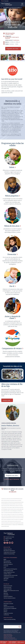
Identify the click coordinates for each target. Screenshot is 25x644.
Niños (13, 196)
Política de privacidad (8, 635)
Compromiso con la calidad (9, 552)
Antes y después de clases (9, 572)
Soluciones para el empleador (10, 608)
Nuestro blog (8, 618)
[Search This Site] (12, 627)
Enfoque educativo (8, 549)
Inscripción (6, 595)
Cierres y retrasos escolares (10, 598)
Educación (7, 547)
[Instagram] (7, 543)
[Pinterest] (10, 543)
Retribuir (6, 610)
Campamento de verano (9, 577)
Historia (5, 612)
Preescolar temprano (8, 564)
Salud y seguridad (8, 589)
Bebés (5, 559)
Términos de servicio (8, 637)
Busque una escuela (8, 586)
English (7, 540)
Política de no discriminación (9, 638)
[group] (4, 57)
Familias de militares (8, 596)
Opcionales (6, 579)
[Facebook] (5, 543)
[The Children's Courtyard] (9, 534)
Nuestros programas (10, 558)
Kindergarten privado (8, 571)
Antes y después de (12, 317)
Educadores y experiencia (9, 551)
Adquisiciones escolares (9, 607)
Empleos (5, 605)
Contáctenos (16, 40)
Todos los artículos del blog (10, 619)
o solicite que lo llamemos (12, 479)
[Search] (20, 627)
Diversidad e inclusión (8, 604)
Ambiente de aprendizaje (9, 554)
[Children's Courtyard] (7, 5)
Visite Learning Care (8, 634)
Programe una (13, 49)
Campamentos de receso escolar (11, 575)
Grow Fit (5, 580)
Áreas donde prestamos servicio (10, 639)
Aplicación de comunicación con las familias (11, 591)
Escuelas (6, 584)
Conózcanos (8, 602)
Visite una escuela (7, 587)
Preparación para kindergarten (10, 569)
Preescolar (6, 566)
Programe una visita (10, 537)
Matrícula (6, 593)
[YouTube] (12, 543)
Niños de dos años (7, 563)
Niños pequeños (7, 561)
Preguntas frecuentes (8, 613)
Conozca (7, 400)
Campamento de (13, 348)
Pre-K (5, 567)
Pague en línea (9, 539)
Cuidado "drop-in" (8, 574)
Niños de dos (12, 226)
